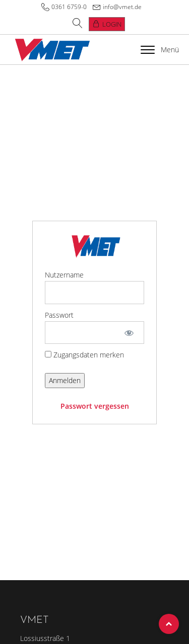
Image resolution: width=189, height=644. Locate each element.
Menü (160, 50)
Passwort (59, 315)
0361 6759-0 (69, 7)
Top (169, 624)
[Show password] (129, 333)
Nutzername (64, 275)
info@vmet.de (122, 7)
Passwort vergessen (95, 406)
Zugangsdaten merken (84, 355)
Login (112, 24)
